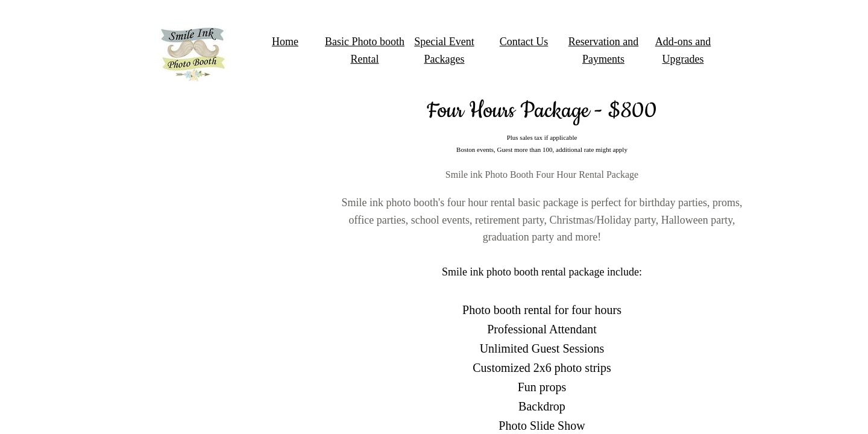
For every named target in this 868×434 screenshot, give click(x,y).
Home (285, 42)
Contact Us (524, 42)
